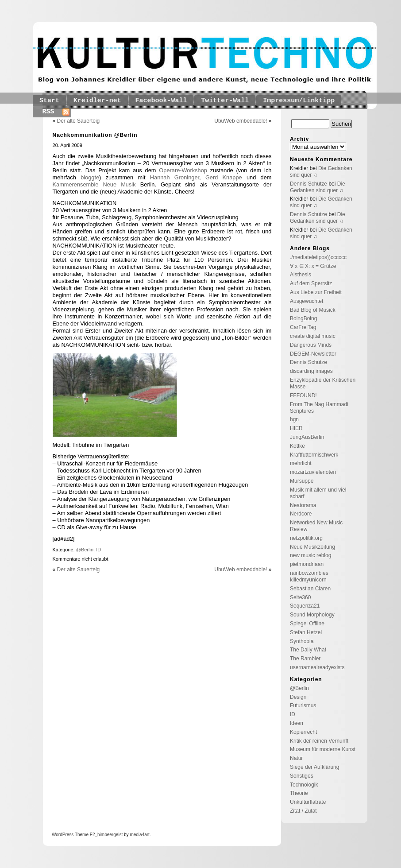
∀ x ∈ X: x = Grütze (313, 266)
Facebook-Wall (161, 101)
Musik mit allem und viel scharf (318, 493)
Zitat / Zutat (303, 811)
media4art (139, 835)
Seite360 (300, 597)
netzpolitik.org (306, 538)
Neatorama (303, 505)
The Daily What (308, 650)
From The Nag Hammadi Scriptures (319, 408)
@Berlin (85, 550)
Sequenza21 (305, 606)
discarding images (311, 371)
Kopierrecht (303, 732)
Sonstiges (302, 776)
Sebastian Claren (310, 589)
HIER (296, 428)
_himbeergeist (109, 835)
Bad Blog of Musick (313, 310)
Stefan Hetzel (306, 632)
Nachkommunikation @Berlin (95, 135)
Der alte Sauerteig (79, 121)
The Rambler (305, 659)
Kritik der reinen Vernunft (319, 741)
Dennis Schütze (308, 184)
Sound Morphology (312, 615)
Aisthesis (301, 275)
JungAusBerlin (307, 437)
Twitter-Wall (225, 101)
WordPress (63, 835)
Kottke (297, 446)
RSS (48, 112)
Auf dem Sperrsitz (311, 283)
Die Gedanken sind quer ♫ (318, 187)
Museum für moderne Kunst (323, 749)
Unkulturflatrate (308, 802)
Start (49, 101)
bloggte (90, 177)
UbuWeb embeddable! (241, 121)
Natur (296, 758)
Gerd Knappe (224, 177)
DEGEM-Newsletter (313, 354)
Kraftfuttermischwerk (314, 455)
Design (298, 697)
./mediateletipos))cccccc (318, 257)
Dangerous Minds (311, 345)
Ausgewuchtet (307, 301)
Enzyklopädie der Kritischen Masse (323, 383)
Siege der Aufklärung (314, 767)
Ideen (297, 723)
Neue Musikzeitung (312, 547)
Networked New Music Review (316, 526)
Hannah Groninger (175, 177)
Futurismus (303, 705)
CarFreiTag (303, 327)
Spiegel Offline (307, 624)
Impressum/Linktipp (299, 101)
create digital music (313, 336)
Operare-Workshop (183, 170)
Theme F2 (84, 835)
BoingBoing (303, 318)
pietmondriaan (307, 564)
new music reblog (310, 555)
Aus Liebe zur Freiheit (316, 292)
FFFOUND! (303, 395)
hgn (294, 419)
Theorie (299, 793)
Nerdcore (301, 514)
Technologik (304, 785)
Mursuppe (302, 481)
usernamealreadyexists (317, 667)
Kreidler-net (97, 101)
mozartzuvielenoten (313, 472)
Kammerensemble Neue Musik (94, 184)
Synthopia (302, 641)
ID (98, 550)
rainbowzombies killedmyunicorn (309, 576)
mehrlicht (301, 463)
